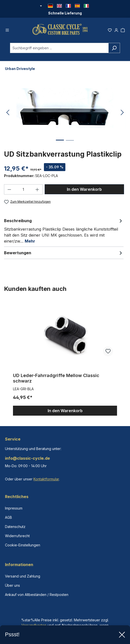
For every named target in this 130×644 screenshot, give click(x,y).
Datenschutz (15, 527)
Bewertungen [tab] (64, 254)
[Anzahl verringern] (9, 191)
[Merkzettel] (110, 30)
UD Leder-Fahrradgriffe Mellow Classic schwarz (56, 379)
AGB (8, 517)
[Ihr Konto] (116, 30)
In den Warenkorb (84, 191)
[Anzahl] (23, 191)
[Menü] (7, 30)
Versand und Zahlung (23, 576)
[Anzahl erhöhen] (37, 191)
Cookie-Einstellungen (23, 545)
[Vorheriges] (8, 114)
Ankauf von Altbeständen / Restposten (37, 595)
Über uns (12, 585)
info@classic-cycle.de (27, 458)
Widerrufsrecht (17, 536)
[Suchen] (114, 49)
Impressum (14, 508)
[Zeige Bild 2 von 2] (70, 146)
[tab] (64, 232)
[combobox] (59, 49)
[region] (65, 360)
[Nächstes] (122, 114)
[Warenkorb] (123, 30)
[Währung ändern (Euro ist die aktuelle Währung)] (41, 6)
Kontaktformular (46, 479)
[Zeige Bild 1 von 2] (60, 145)
